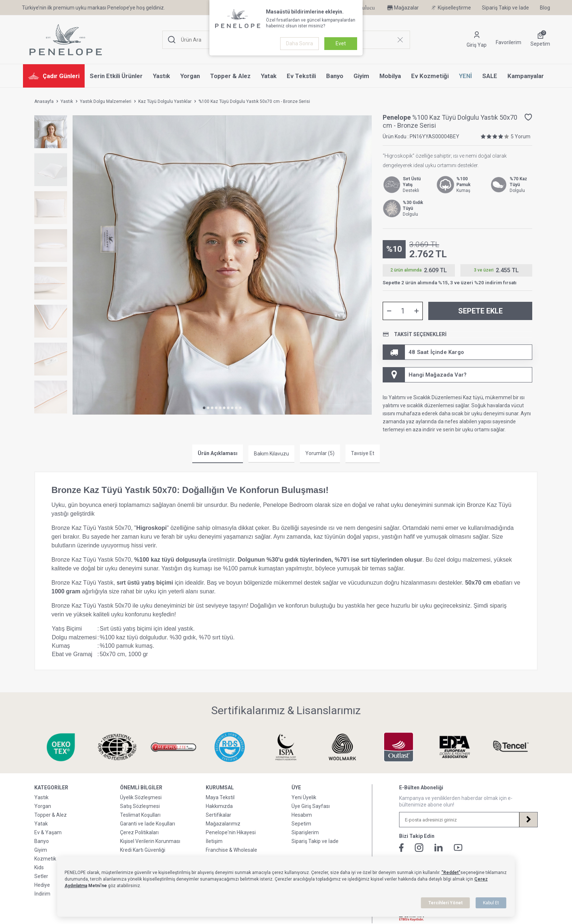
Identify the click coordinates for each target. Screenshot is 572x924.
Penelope (397, 117)
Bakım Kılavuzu (271, 454)
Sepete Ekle (480, 311)
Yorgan (190, 76)
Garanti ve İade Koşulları (148, 824)
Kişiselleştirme (450, 8)
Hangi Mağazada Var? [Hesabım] (425, 375)
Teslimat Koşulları (140, 815)
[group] (222, 265)
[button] (204, 408)
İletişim (214, 841)
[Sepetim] (540, 40)
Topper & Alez (230, 76)
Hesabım (302, 815)
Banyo (335, 76)
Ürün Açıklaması (218, 453)
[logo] (66, 40)
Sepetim (301, 824)
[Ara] (172, 40)
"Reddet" (451, 873)
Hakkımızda (219, 806)
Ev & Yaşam (48, 832)
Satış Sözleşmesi (140, 806)
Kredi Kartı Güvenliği (143, 850)
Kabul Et (491, 903)
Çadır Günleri (54, 76)
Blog (545, 8)
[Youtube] (458, 848)
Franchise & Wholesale (231, 850)
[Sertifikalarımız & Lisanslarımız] (49, 747)
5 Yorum (521, 136)
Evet (341, 43)
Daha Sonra (299, 43)
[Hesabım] (477, 40)
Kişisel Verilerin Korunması (150, 841)
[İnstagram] (419, 848)
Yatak (269, 76)
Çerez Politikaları (139, 832)
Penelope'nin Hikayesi (231, 832)
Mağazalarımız (223, 824)
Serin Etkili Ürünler (116, 76)
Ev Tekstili (301, 76)
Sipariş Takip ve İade (505, 8)
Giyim (361, 76)
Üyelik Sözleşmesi (141, 797)
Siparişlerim (305, 832)
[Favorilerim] (509, 40)
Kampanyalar (526, 76)
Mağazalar (402, 8)
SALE (490, 76)
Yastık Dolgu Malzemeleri (106, 101)
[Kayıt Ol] (528, 820)
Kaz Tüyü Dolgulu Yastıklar (165, 101)
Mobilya (390, 76)
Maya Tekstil (220, 797)
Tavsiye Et (363, 453)
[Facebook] (401, 848)
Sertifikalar (219, 815)
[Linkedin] (439, 848)
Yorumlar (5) (320, 453)
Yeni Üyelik (304, 797)
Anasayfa (44, 101)
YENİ (465, 76)
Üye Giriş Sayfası (311, 806)
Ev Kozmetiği (430, 76)
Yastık (161, 76)
